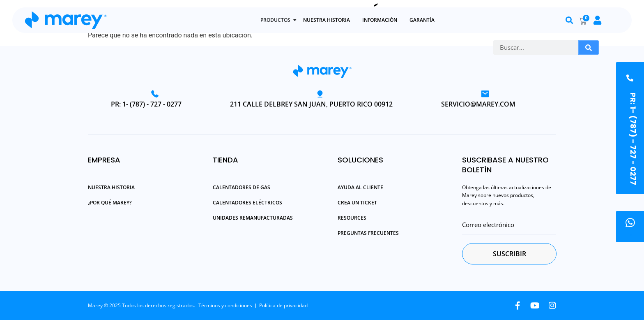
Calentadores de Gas (241, 187)
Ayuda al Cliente (360, 187)
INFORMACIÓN (380, 20)
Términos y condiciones (225, 305)
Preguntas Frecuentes (368, 233)
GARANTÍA (422, 20)
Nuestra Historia (111, 187)
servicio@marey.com (478, 104)
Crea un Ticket (357, 202)
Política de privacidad (283, 305)
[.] (630, 223)
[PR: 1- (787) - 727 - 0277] (630, 75)
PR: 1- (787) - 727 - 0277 (146, 104)
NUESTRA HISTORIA (327, 20)
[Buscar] (589, 48)
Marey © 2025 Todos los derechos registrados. (141, 305)
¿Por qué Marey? (110, 202)
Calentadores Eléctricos (247, 202)
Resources (352, 218)
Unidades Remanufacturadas (253, 218)
